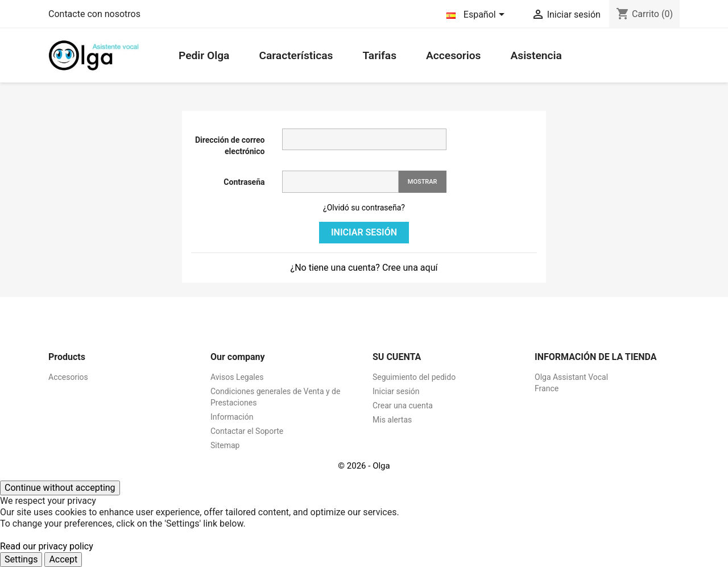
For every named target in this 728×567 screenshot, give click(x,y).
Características (296, 55)
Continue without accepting (60, 488)
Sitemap (225, 445)
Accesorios (453, 55)
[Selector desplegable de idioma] (477, 15)
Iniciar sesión (364, 232)
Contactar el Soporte (247, 431)
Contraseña (244, 182)
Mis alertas (392, 420)
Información (232, 417)
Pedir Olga (204, 55)
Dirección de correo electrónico (230, 146)
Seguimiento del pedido (414, 377)
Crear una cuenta (403, 405)
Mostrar (423, 182)
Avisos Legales (237, 377)
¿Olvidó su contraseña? (364, 208)
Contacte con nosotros (94, 14)
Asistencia (536, 55)
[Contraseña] (340, 182)
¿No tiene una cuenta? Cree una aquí (364, 268)
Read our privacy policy (47, 546)
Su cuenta (397, 357)
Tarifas (379, 55)
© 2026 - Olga (364, 466)
